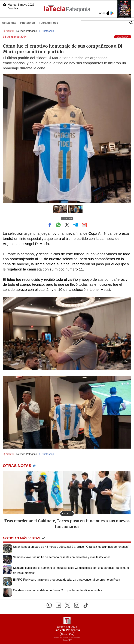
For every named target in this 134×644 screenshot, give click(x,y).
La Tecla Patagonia (27, 31)
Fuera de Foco (48, 23)
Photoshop (28, 23)
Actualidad (9, 23)
